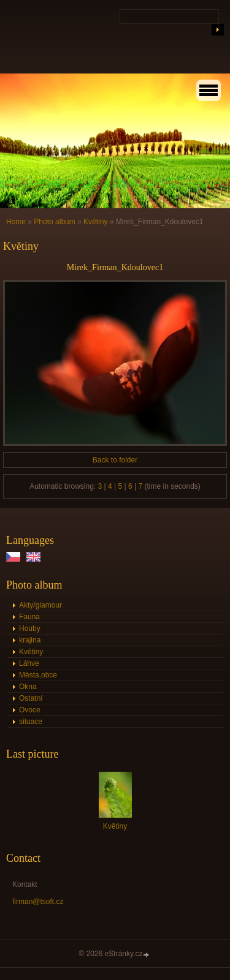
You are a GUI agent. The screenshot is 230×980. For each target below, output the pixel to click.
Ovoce (30, 710)
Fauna (29, 617)
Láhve (29, 663)
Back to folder (115, 460)
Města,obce (38, 675)
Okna (28, 687)
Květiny (95, 222)
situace (31, 722)
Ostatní (31, 698)
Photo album (54, 222)
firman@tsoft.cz (38, 902)
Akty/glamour (40, 605)
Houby (30, 628)
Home (16, 222)
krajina (30, 640)
